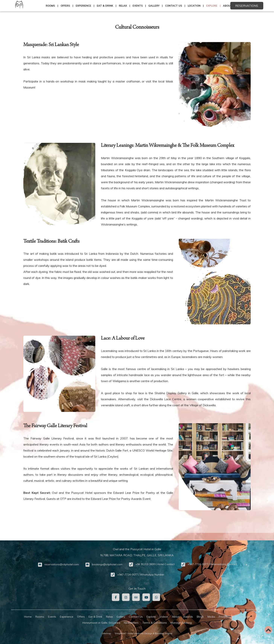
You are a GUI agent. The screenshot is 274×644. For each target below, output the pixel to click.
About (176, 617)
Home (28, 617)
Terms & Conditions (155, 623)
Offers (65, 6)
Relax (123, 6)
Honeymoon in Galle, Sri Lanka (101, 623)
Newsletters (131, 623)
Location (194, 6)
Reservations (247, 6)
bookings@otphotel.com (107, 564)
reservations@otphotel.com (62, 564)
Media (211, 617)
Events (138, 6)
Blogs (200, 617)
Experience (83, 6)
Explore (212, 6)
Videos (164, 617)
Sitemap (106, 633)
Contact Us (174, 6)
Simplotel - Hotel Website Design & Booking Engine (144, 633)
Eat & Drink (105, 6)
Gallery (154, 6)
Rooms (50, 6)
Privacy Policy (227, 617)
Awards (188, 617)
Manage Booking (181, 623)
